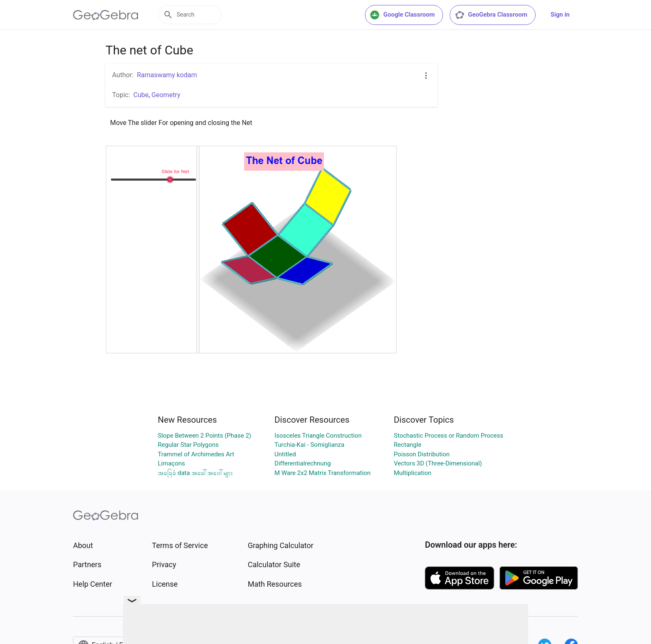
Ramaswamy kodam (167, 75)
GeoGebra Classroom (491, 15)
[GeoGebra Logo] (106, 15)
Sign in (560, 15)
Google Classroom (402, 15)
